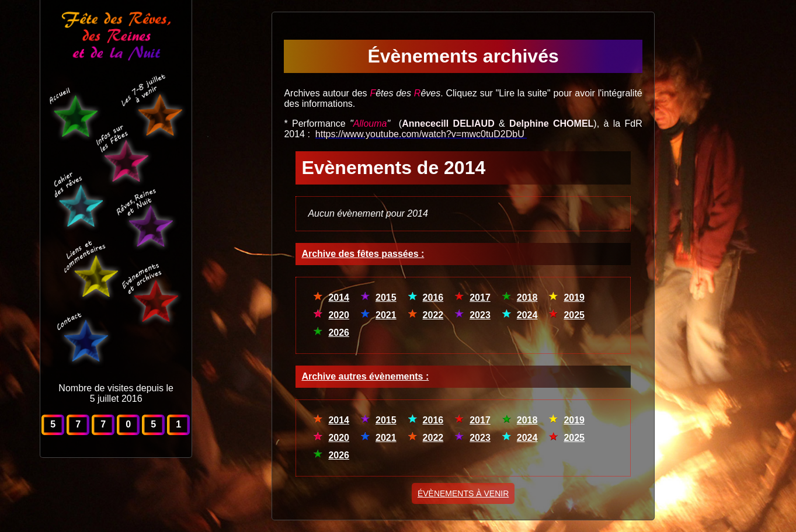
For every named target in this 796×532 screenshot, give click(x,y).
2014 (339, 298)
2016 (433, 298)
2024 (527, 315)
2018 (527, 298)
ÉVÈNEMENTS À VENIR (463, 493)
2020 (339, 315)
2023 (480, 315)
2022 (433, 315)
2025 (574, 315)
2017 (480, 298)
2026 (339, 333)
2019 (574, 298)
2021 (386, 315)
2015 (386, 298)
